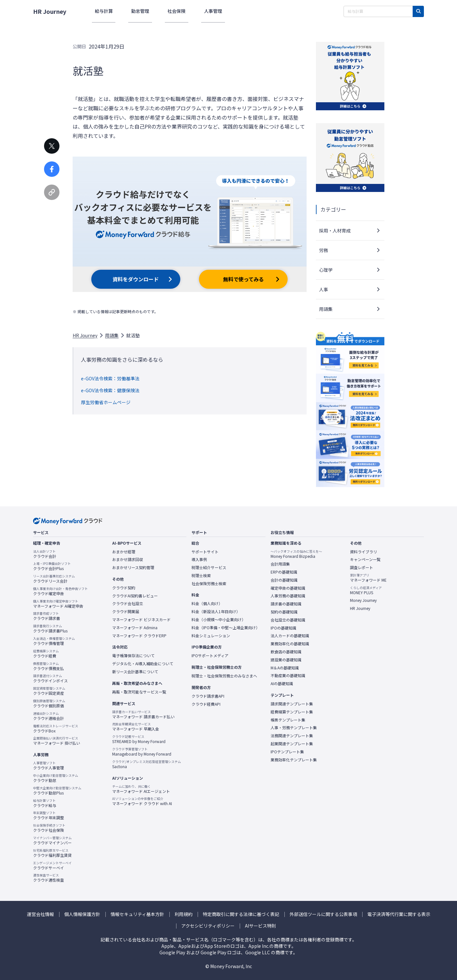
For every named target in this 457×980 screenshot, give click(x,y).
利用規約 (184, 914)
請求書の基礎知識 (286, 604)
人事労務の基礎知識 (288, 596)
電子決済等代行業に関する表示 (399, 914)
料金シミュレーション (211, 636)
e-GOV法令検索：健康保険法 (110, 390)
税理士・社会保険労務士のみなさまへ (224, 676)
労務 (324, 250)
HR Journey (50, 11)
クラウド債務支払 (49, 666)
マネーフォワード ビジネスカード (141, 620)
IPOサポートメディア (210, 656)
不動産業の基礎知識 (288, 676)
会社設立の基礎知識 (288, 620)
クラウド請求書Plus (50, 629)
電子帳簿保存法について (133, 656)
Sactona (147, 764)
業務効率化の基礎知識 (290, 644)
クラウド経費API (206, 704)
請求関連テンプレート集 (292, 704)
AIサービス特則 (260, 926)
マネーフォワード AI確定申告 (58, 604)
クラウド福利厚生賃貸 (52, 853)
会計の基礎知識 (284, 580)
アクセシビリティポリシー (208, 926)
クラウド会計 (45, 554)
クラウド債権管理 (54, 641)
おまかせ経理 (124, 552)
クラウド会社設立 (128, 603)
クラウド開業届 (126, 612)
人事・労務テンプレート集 (294, 728)
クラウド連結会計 (49, 716)
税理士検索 (201, 576)
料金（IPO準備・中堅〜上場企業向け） (226, 628)
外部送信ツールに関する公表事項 (323, 914)
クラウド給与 (45, 803)
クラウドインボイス (50, 678)
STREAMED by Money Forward (139, 739)
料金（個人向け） (207, 603)
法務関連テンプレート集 (292, 736)
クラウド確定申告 (60, 591)
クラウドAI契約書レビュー (135, 596)
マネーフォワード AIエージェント (141, 789)
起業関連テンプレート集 (292, 744)
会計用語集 (280, 564)
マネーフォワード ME (368, 578)
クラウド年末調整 (49, 815)
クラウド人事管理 (49, 766)
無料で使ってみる (243, 279)
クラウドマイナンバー (52, 840)
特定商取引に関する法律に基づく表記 (241, 914)
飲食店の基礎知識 (286, 652)
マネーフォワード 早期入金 (136, 727)
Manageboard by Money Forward (142, 752)
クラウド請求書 (47, 616)
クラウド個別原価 (49, 703)
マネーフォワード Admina (135, 628)
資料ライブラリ (363, 552)
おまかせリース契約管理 (133, 567)
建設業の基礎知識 (286, 660)
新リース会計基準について (135, 672)
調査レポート (362, 567)
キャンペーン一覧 (365, 559)
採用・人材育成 (335, 231)
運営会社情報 (40, 914)
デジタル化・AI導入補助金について (143, 664)
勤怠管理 (132, 11)
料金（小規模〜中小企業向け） (219, 620)
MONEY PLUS (366, 590)
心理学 (326, 270)
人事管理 (193, 11)
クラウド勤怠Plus (57, 791)
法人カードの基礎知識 (290, 636)
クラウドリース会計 (54, 579)
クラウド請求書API (208, 696)
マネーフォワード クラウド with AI (142, 801)
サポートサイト (205, 552)
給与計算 (101, 11)
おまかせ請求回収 (128, 559)
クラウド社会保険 (49, 828)
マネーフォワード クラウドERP (139, 636)
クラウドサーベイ (52, 866)
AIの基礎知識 (282, 684)
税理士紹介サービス (209, 567)
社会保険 (163, 11)
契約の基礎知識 (284, 612)
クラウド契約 (124, 588)
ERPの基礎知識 (284, 572)
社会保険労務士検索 (209, 584)
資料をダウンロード (136, 279)
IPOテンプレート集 (287, 752)
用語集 (112, 335)
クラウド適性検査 (49, 878)
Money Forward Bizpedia (296, 554)
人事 (324, 289)
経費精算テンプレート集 (292, 712)
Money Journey (363, 600)
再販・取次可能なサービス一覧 (139, 692)
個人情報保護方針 (82, 914)
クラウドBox (56, 729)
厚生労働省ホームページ (106, 402)
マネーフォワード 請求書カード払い (143, 714)
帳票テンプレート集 (288, 720)
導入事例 (199, 559)
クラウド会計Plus (52, 566)
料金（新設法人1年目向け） (216, 612)
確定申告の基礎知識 (288, 588)
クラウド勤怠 (56, 778)
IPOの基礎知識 (283, 628)
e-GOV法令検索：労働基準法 (110, 378)
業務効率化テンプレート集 (294, 760)
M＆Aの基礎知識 (285, 668)
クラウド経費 (46, 654)
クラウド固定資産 (49, 691)
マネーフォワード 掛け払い (57, 741)
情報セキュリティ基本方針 (137, 914)
